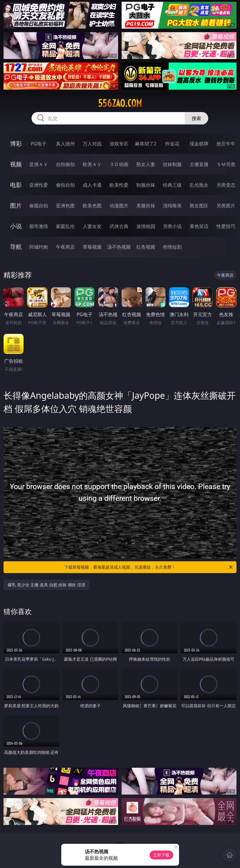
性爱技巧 (226, 226)
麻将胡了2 (146, 144)
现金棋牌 (199, 144)
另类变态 (226, 185)
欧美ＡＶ (92, 164)
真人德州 (65, 144)
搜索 (196, 118)
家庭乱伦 (65, 226)
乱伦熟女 (199, 185)
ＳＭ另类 (226, 164)
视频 (16, 164)
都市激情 (39, 226)
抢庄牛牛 (226, 144)
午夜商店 (65, 247)
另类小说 (172, 226)
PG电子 (38, 144)
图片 (16, 205)
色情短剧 (172, 247)
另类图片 (226, 206)
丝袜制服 (172, 164)
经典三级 (172, 185)
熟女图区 (199, 206)
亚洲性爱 (39, 185)
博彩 (16, 143)
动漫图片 (119, 206)
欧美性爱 (119, 185)
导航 (16, 247)
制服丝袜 (146, 185)
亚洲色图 (65, 206)
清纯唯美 (172, 206)
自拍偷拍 (65, 164)
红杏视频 (146, 247)
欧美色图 (92, 206)
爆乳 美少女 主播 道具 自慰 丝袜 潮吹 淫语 (46, 585)
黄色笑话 (199, 226)
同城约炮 (39, 247)
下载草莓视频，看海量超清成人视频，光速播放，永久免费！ (149, 567)
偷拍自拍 (65, 185)
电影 (16, 185)
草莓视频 (92, 247)
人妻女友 (92, 226)
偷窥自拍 (39, 206)
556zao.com (120, 103)
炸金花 (172, 144)
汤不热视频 (119, 247)
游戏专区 (119, 144)
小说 (16, 226)
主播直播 (199, 164)
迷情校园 (146, 226)
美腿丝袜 (146, 206)
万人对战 (92, 144)
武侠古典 (119, 226)
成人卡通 (92, 185)
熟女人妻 (146, 164)
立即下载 (161, 855)
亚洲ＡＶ (39, 164)
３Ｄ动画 (119, 164)
